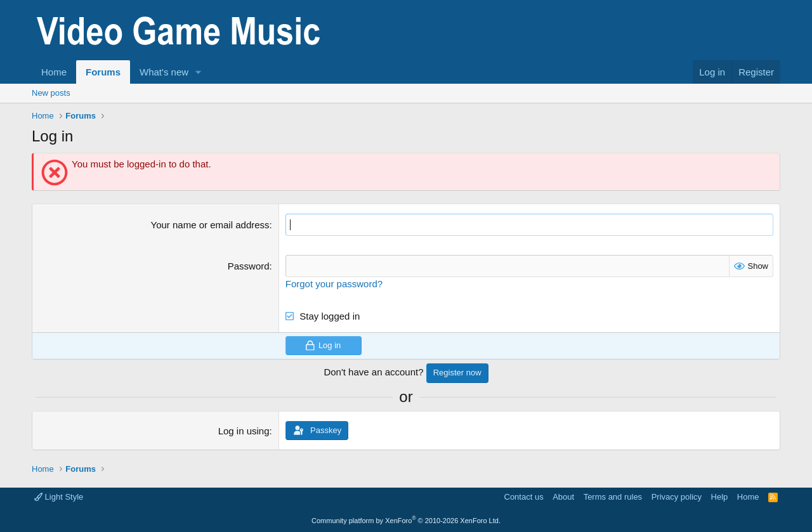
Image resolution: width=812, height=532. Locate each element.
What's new (164, 72)
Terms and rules (613, 497)
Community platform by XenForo (406, 521)
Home (54, 72)
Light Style (59, 497)
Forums (103, 72)
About (563, 497)
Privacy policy (677, 497)
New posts (51, 93)
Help (720, 497)
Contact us (524, 497)
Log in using (244, 431)
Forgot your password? (334, 284)
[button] (199, 72)
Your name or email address (210, 225)
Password (249, 266)
